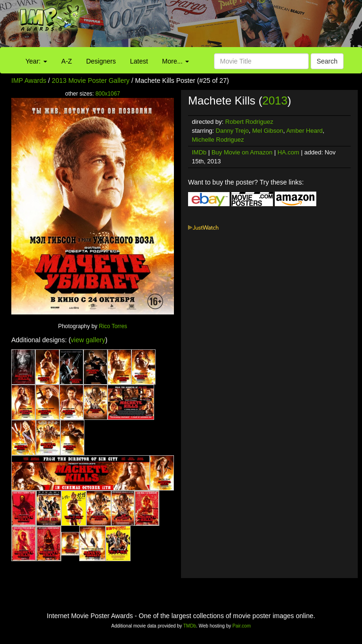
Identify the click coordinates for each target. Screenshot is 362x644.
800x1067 (107, 94)
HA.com (288, 152)
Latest (139, 61)
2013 (275, 101)
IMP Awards (29, 80)
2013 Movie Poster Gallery (91, 80)
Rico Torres (113, 326)
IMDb (199, 152)
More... (176, 61)
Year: (36, 61)
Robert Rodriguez (249, 122)
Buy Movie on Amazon (242, 152)
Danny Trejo (232, 131)
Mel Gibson (268, 131)
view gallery (88, 340)
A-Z (67, 61)
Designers (101, 61)
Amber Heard (304, 131)
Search (327, 61)
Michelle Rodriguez (218, 140)
